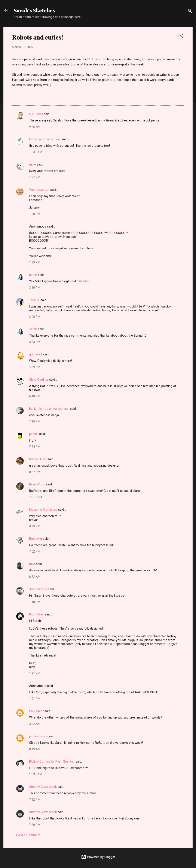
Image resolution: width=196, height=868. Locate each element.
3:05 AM (35, 724)
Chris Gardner (39, 380)
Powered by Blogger (98, 857)
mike (32, 164)
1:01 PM (35, 699)
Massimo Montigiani (43, 510)
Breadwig (36, 539)
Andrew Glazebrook (43, 787)
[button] (181, 36)
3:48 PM (35, 317)
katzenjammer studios (45, 139)
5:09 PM (35, 367)
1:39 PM (35, 262)
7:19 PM (35, 421)
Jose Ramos (38, 589)
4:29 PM (35, 526)
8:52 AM (35, 577)
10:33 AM (36, 774)
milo (32, 564)
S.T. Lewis (36, 114)
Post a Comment (28, 835)
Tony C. (34, 300)
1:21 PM (35, 673)
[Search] (190, 12)
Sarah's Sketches (34, 10)
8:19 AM (35, 749)
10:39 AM (36, 152)
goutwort (36, 354)
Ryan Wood (37, 484)
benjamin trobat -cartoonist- (49, 409)
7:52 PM (35, 552)
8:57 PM (35, 472)
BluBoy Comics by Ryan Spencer (52, 762)
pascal (34, 434)
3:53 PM (35, 342)
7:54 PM (35, 447)
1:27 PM (35, 177)
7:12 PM (35, 800)
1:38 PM (35, 214)
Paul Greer (36, 711)
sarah (33, 275)
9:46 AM (35, 127)
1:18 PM (35, 602)
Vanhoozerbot (39, 190)
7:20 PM (35, 825)
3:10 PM (35, 288)
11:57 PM (36, 497)
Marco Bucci (38, 459)
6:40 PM (35, 396)
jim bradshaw (38, 736)
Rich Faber (36, 614)
